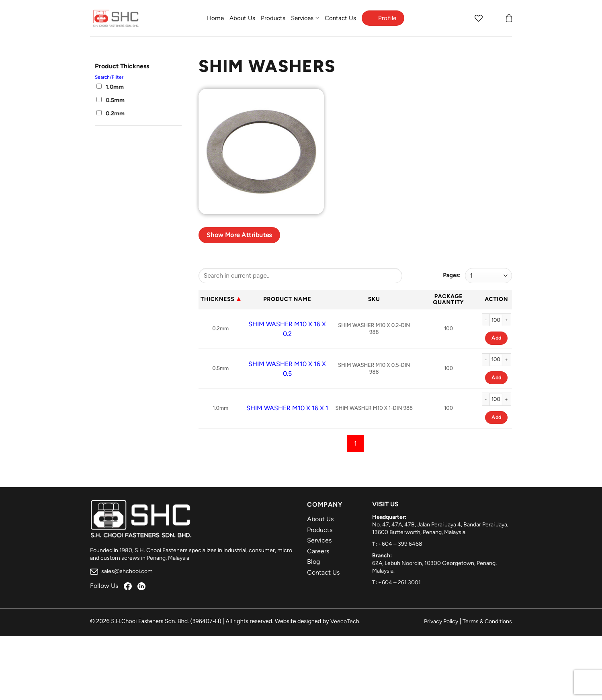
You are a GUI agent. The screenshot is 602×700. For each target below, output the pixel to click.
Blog (313, 562)
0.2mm (111, 113)
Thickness (218, 299)
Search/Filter (109, 77)
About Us (242, 18)
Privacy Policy (441, 621)
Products (273, 18)
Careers (318, 551)
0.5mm (111, 100)
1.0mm (110, 87)
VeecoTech (345, 621)
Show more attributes (239, 235)
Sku (374, 299)
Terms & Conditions (487, 621)
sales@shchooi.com (121, 571)
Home (215, 18)
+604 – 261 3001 (399, 582)
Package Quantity (449, 299)
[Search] (463, 18)
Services (305, 18)
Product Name (287, 299)
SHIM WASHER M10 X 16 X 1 (287, 408)
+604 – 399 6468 (400, 544)
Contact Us (340, 18)
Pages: (452, 275)
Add (496, 338)
